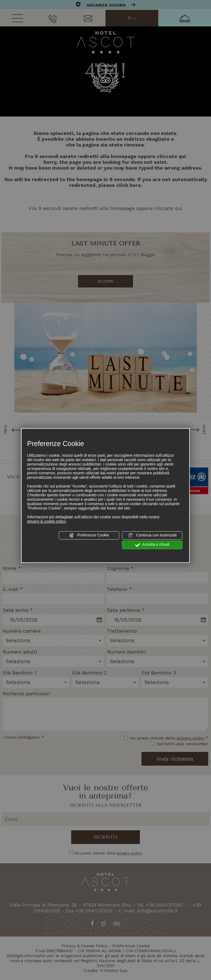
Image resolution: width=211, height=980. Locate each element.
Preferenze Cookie (89, 535)
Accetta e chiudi (152, 545)
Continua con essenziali (152, 535)
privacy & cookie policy (47, 521)
